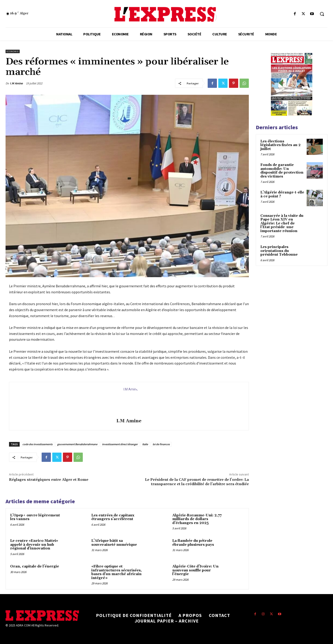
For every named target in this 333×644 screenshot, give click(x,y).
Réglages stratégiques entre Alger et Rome (49, 480)
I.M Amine (16, 83)
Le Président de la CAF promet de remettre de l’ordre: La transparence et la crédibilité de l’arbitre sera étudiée (197, 482)
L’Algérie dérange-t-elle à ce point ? (282, 194)
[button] (322, 14)
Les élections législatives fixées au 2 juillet (281, 145)
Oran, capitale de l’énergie (35, 566)
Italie (145, 444)
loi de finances (161, 444)
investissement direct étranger (120, 444)
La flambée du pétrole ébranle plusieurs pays (193, 543)
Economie (13, 51)
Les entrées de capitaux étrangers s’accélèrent (113, 517)
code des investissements (37, 444)
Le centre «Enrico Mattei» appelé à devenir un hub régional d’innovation (34, 545)
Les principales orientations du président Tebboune (279, 251)
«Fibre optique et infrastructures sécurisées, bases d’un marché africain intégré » (117, 572)
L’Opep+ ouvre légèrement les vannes (35, 517)
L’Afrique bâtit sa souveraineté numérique (114, 543)
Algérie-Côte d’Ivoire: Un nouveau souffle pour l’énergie (195, 570)
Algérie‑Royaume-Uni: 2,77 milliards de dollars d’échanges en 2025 (197, 519)
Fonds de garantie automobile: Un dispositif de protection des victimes (282, 171)
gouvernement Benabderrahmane (77, 444)
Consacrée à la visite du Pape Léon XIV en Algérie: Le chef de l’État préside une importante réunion (282, 223)
